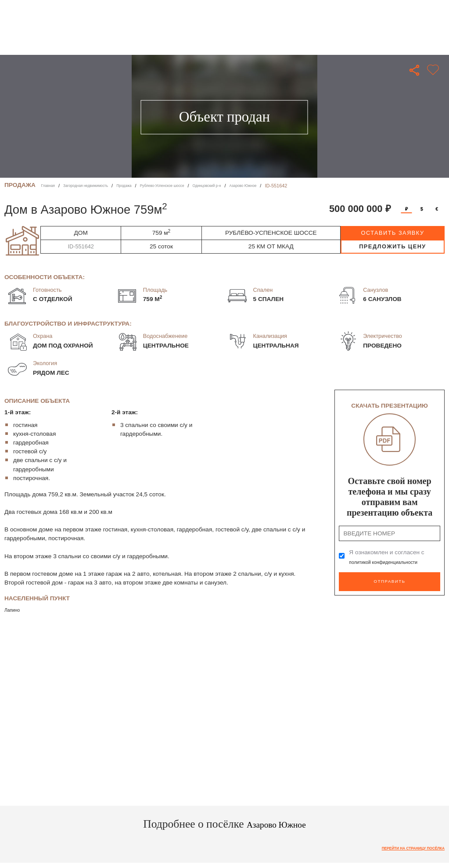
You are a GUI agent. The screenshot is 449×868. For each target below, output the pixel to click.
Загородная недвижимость (97, 186)
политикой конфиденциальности (394, 562)
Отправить (390, 579)
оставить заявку (392, 233)
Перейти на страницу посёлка (403, 849)
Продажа (145, 186)
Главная (50, 186)
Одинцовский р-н (250, 186)
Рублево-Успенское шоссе (193, 186)
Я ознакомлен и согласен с (394, 557)
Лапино (15, 610)
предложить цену (393, 246)
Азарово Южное (295, 186)
